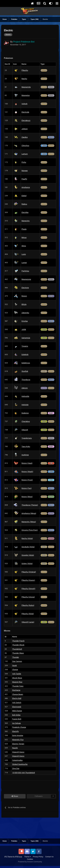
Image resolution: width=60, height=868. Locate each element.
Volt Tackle (17, 674)
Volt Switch (17, 703)
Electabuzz (26, 120)
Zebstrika (25, 313)
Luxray (24, 263)
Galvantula (26, 338)
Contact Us (49, 857)
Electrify (15, 731)
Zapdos (25, 137)
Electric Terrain (18, 744)
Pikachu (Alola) (28, 614)
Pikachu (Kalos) (28, 605)
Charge (15, 670)
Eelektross (26, 363)
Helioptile (25, 396)
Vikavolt (25, 430)
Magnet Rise (17, 682)
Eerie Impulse (18, 735)
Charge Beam (18, 694)
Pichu (24, 162)
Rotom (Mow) (27, 497)
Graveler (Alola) (28, 555)
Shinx (24, 246)
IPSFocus (18, 857)
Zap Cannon (17, 661)
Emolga (25, 321)
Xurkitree (25, 455)
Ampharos (26, 187)
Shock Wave (17, 678)
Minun (24, 237)
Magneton (26, 95)
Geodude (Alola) (28, 547)
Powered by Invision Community (30, 862)
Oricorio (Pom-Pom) (30, 530)
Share (15, 796)
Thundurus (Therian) (30, 505)
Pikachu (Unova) (28, 597)
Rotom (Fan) (27, 488)
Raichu (24, 79)
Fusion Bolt (17, 719)
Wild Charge (17, 711)
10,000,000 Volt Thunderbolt (24, 773)
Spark (14, 665)
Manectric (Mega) (29, 522)
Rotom (24, 296)
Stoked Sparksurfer (20, 764)
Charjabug (26, 421)
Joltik (24, 329)
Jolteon (25, 129)
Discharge (16, 690)
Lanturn (25, 154)
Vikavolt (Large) (28, 622)
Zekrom (25, 388)
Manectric (26, 221)
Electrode (25, 112)
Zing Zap (16, 768)
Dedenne (25, 413)
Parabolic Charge (19, 727)
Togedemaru (27, 438)
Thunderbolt (17, 649)
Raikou (24, 204)
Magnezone (26, 279)
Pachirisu (25, 271)
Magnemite (26, 87)
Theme (27, 857)
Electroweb (17, 707)
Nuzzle (15, 748)
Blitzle (24, 304)
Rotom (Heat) (27, 463)
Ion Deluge (16, 723)
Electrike (25, 212)
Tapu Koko (26, 446)
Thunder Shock (18, 645)
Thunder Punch (18, 641)
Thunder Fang (18, 686)
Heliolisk (25, 405)
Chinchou (25, 146)
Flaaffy (24, 179)
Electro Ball (17, 698)
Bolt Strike (16, 715)
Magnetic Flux (18, 740)
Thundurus (26, 380)
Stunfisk (25, 371)
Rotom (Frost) (27, 480)
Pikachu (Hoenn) (28, 580)
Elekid (24, 196)
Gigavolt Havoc (18, 752)
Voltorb (24, 104)
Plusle (24, 229)
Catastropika (17, 760)
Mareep (25, 171)
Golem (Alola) (27, 564)
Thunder (16, 657)
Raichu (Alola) (27, 538)
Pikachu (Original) (29, 572)
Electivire (25, 288)
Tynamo (25, 346)
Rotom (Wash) (27, 472)
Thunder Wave (18, 653)
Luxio (24, 254)
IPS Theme (8, 857)
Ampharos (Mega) (29, 513)
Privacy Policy (38, 857)
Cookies (30, 859)
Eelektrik (25, 355)
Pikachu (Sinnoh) (28, 589)
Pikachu (25, 70)
